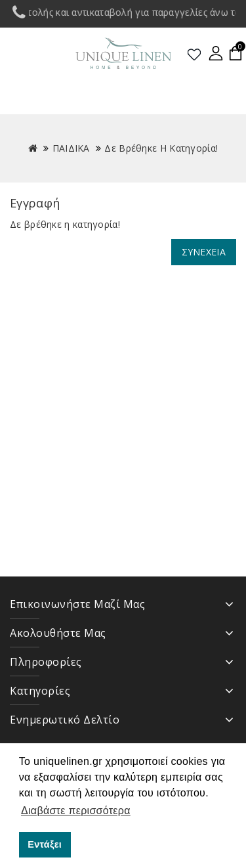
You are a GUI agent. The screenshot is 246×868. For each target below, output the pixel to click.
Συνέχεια (204, 252)
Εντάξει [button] (45, 844)
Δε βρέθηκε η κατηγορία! (161, 148)
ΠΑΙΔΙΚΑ (71, 148)
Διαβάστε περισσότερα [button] (76, 811)
